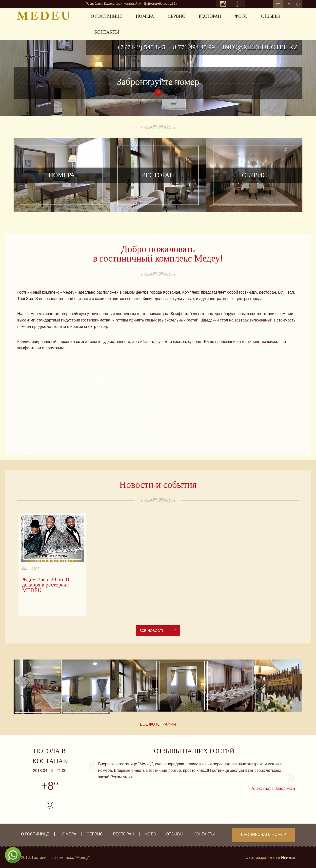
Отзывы (271, 16)
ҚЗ (296, 4)
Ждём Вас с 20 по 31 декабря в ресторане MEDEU (46, 585)
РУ (268, 4)
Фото (241, 16)
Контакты (107, 32)
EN (282, 4)
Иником (288, 858)
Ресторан (210, 16)
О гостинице (107, 16)
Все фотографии (158, 724)
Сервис (176, 16)
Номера (145, 16)
